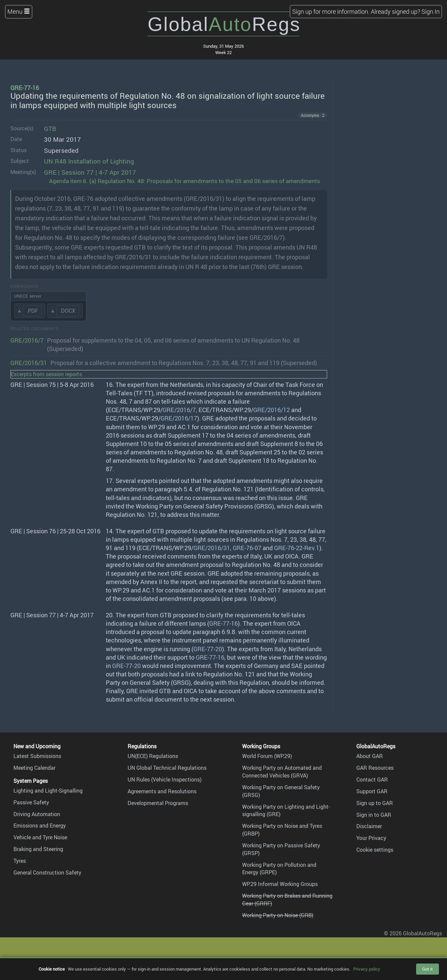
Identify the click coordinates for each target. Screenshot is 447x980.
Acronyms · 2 (313, 115)
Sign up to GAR (375, 803)
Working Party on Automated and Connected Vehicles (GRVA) (282, 772)
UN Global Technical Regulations (167, 768)
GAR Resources (375, 768)
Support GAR (372, 791)
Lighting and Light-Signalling (48, 791)
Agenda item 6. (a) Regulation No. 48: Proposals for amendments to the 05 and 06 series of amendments (185, 181)
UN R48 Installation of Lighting (89, 161)
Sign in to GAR (374, 815)
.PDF (32, 311)
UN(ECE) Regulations (153, 756)
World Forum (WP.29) (267, 756)
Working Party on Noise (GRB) (278, 915)
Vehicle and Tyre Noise (40, 837)
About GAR (370, 756)
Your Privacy (371, 838)
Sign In (431, 11)
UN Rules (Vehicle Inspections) (165, 779)
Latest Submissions (37, 756)
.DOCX (68, 311)
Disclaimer (369, 826)
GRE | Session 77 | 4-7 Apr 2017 (90, 172)
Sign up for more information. (331, 11)
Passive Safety (31, 802)
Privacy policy (367, 969)
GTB (50, 129)
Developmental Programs (158, 803)
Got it (428, 969)
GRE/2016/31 (29, 363)
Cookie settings (375, 850)
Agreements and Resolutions (162, 791)
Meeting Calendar (34, 768)
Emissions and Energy (40, 826)
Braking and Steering (38, 849)
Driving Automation (37, 814)
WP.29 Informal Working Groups (280, 884)
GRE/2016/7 (27, 340)
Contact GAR (372, 779)
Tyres (20, 861)
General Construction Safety (47, 873)
